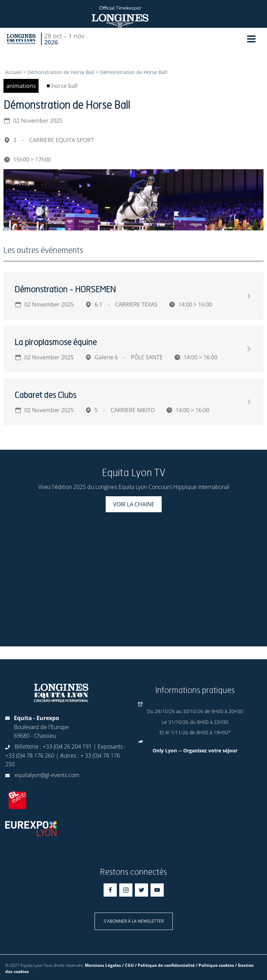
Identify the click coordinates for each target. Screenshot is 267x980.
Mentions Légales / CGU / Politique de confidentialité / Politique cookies (159, 965)
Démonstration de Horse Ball (61, 72)
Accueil (14, 72)
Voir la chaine (134, 504)
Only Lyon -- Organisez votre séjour (195, 750)
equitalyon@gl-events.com (47, 775)
